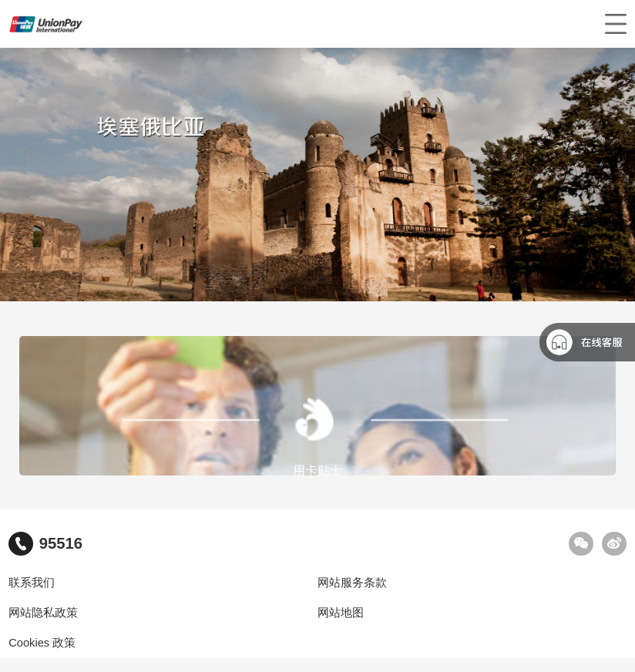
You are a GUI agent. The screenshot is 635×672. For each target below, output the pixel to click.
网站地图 (341, 613)
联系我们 (32, 583)
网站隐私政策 (43, 613)
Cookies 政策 (42, 643)
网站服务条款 (352, 583)
